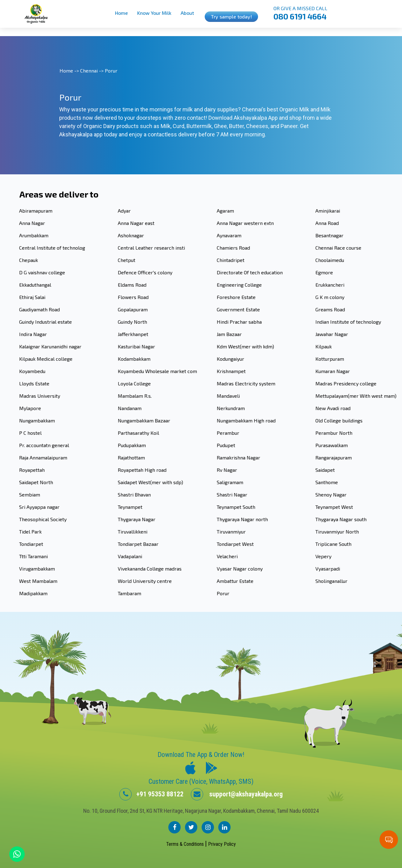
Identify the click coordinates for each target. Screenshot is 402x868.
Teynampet (130, 507)
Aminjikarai (328, 211)
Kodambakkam (134, 359)
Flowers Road (133, 297)
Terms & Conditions (186, 844)
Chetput (127, 260)
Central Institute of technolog (52, 248)
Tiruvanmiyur (231, 532)
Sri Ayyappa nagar (39, 507)
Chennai (89, 71)
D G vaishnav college (42, 272)
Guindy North (132, 322)
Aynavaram (229, 235)
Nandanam (130, 408)
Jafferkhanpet (133, 334)
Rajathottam (131, 457)
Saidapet (325, 470)
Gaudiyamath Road (39, 309)
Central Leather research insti (151, 248)
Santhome (327, 482)
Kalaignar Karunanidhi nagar (50, 346)
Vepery (323, 556)
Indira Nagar (33, 334)
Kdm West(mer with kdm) (245, 346)
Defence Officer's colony (145, 272)
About (187, 13)
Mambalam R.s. (135, 396)
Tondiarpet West (235, 544)
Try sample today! (231, 17)
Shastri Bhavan (134, 494)
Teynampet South (236, 507)
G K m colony (330, 297)
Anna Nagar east (136, 223)
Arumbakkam (34, 235)
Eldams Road (132, 285)
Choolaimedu (330, 260)
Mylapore (30, 408)
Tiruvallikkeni (133, 532)
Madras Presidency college (346, 383)
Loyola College (134, 383)
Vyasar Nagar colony (240, 569)
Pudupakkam (132, 445)
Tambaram (129, 593)
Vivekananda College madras (150, 569)
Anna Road (327, 223)
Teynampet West (334, 507)
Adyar (124, 211)
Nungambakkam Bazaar (144, 420)
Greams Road (330, 309)
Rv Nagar (227, 470)
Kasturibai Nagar (136, 346)
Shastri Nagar (232, 494)
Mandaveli (228, 396)
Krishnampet (231, 371)
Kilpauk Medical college (46, 359)
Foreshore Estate (236, 297)
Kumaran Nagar (333, 371)
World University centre (145, 581)
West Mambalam (38, 581)
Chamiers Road (233, 248)
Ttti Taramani (33, 556)
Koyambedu (32, 371)
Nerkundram (231, 408)
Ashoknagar (131, 235)
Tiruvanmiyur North (337, 532)
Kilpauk (324, 346)
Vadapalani (130, 556)
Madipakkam (33, 593)
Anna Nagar (32, 223)
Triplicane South (333, 544)
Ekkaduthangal (35, 285)
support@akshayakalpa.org (237, 794)
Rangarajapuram (334, 457)
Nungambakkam (37, 420)
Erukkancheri (330, 285)
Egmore (324, 272)
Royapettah (32, 470)
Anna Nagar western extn (245, 223)
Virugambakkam (37, 569)
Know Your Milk (154, 13)
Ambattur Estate (235, 581)
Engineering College (239, 285)
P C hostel (30, 433)
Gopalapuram (133, 309)
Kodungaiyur (230, 359)
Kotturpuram (330, 359)
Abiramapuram (36, 211)
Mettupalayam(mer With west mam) (356, 396)
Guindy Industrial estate (45, 322)
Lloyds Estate (34, 383)
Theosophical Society (43, 519)
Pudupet (226, 445)
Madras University (40, 396)
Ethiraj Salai (32, 297)
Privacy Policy (222, 844)
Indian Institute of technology (348, 322)
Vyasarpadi (328, 569)
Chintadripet (231, 260)
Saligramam (230, 482)
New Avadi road (333, 408)
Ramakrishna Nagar (238, 457)
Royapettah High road (142, 470)
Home (121, 13)
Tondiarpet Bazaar (138, 544)
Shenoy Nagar (331, 494)
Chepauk (29, 260)
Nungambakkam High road (246, 420)
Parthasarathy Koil (138, 433)
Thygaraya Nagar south (341, 519)
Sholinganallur (331, 581)
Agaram (225, 211)
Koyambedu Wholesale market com (157, 371)
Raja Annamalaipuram (43, 457)
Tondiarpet (31, 544)
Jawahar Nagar (332, 334)
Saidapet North (36, 482)
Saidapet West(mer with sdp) (150, 482)
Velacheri (227, 556)
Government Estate (238, 309)
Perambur (228, 433)
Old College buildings (339, 420)
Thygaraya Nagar (137, 519)
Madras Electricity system (246, 383)
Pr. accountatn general (44, 445)
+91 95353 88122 (151, 794)
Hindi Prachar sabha (239, 322)
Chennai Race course (338, 248)
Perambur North (334, 433)
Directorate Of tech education (250, 272)
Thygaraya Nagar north (242, 519)
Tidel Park (30, 532)
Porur (223, 593)
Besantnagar (329, 235)
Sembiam (30, 494)
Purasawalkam (332, 445)
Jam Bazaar (229, 334)
